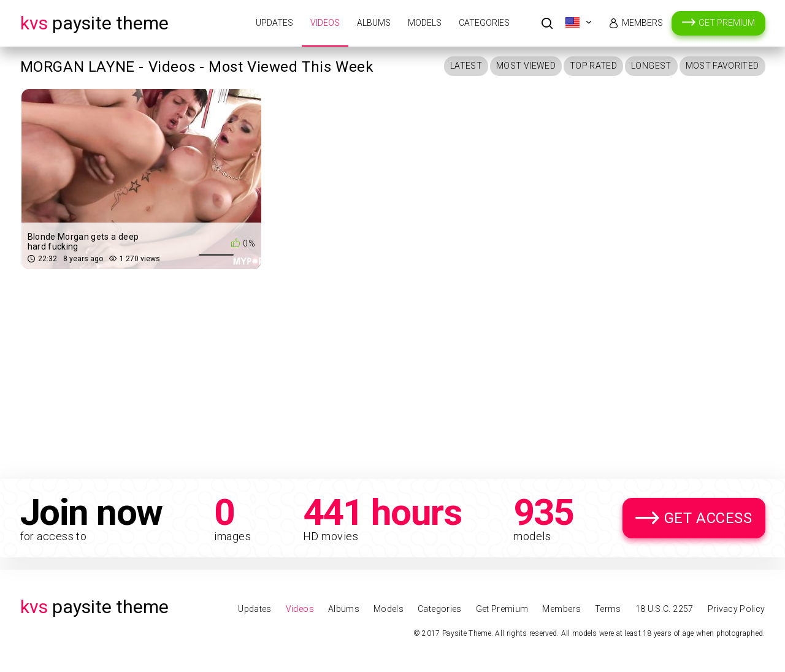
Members (642, 23)
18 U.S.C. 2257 (664, 609)
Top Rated (593, 66)
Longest (651, 66)
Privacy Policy (737, 609)
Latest (466, 66)
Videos (325, 23)
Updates (274, 23)
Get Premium (727, 23)
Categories (484, 23)
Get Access (708, 518)
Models (425, 23)
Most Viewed (526, 66)
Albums (374, 23)
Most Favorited (722, 66)
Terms (608, 609)
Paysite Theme (94, 23)
